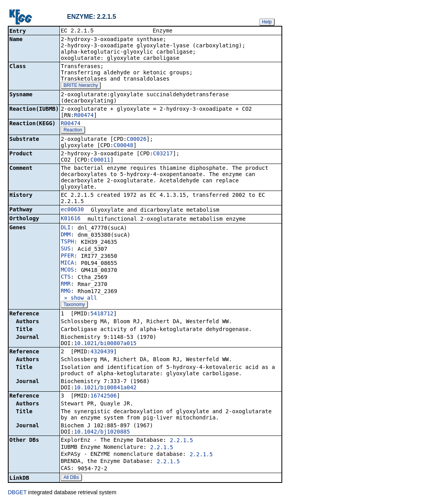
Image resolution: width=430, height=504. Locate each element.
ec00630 (72, 210)
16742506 (103, 396)
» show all (79, 299)
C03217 (163, 154)
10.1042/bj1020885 (102, 432)
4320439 (102, 352)
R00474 (84, 116)
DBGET (17, 493)
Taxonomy (74, 305)
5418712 (102, 314)
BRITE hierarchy (81, 86)
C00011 (100, 160)
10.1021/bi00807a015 (105, 344)
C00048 (123, 146)
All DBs (71, 478)
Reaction (73, 131)
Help (267, 22)
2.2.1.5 (182, 441)
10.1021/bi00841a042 (105, 388)
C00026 (137, 140)
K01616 (71, 219)
